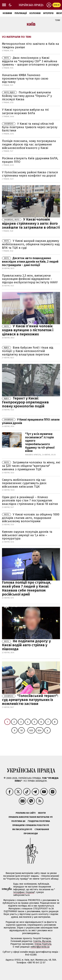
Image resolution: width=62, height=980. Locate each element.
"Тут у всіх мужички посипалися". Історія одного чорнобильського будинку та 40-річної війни (40, 442)
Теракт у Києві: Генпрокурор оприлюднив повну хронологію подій (25, 402)
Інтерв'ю (48, 13)
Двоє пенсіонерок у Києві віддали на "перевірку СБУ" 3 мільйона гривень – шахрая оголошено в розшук (30, 61)
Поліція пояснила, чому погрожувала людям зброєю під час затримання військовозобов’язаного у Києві (29, 144)
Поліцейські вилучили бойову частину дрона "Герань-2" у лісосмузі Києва (27, 96)
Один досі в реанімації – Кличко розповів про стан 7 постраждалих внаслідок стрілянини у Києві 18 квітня (30, 501)
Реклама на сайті (26, 813)
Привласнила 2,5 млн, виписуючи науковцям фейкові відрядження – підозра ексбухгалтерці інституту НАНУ (30, 279)
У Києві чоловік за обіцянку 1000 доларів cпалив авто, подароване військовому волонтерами (31, 518)
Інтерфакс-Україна (24, 892)
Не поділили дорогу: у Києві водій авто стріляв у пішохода (26, 645)
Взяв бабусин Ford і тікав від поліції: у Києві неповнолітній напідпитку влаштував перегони (28, 351)
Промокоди (31, 833)
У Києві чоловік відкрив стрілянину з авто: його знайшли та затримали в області (31, 223)
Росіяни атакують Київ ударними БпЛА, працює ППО (30, 160)
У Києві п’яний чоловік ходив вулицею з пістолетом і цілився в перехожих (28, 330)
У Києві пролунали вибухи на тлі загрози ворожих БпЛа (25, 111)
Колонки (35, 13)
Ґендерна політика (39, 821)
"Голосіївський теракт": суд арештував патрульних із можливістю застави (30, 700)
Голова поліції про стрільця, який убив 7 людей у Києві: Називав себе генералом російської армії (27, 588)
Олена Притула (43, 944)
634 (40, 731)
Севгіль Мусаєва (42, 941)
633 (31, 731)
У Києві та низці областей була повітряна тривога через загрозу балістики (30, 127)
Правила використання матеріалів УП (31, 817)
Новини (7, 13)
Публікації (21, 13)
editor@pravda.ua (40, 947)
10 (21, 731)
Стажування (42, 829)
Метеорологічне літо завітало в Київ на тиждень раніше (31, 46)
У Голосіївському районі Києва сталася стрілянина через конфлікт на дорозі (30, 174)
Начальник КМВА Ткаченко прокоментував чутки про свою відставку (25, 78)
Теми (58, 20)
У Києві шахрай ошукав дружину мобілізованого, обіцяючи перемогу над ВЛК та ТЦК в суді (31, 244)
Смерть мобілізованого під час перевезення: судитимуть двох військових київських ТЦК (24, 483)
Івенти (42, 813)
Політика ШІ (18, 821)
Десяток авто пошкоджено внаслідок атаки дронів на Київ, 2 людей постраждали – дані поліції (30, 262)
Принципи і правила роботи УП (31, 825)
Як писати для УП (22, 829)
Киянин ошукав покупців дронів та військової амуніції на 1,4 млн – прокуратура (27, 535)
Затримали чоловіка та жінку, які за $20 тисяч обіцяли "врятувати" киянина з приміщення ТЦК (31, 466)
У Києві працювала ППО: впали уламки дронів (31, 421)
